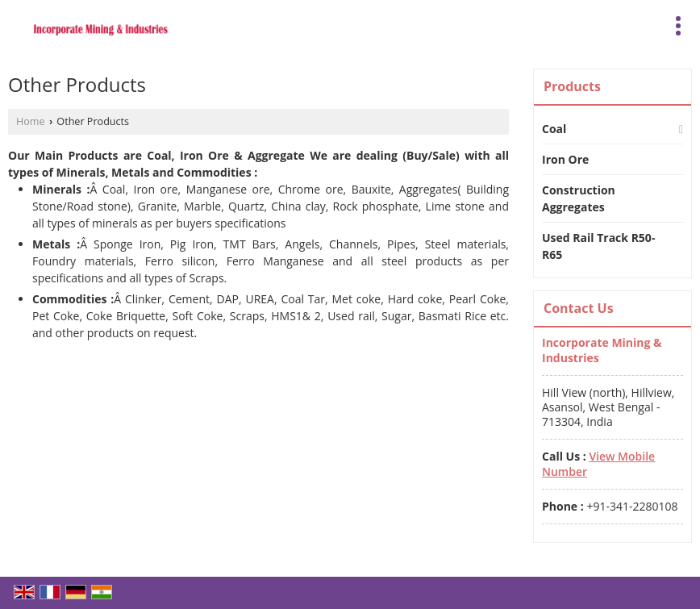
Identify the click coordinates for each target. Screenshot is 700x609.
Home (31, 121)
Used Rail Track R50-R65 (598, 246)
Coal (554, 129)
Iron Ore (565, 159)
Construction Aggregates (579, 198)
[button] (598, 463)
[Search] (646, 23)
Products (572, 86)
